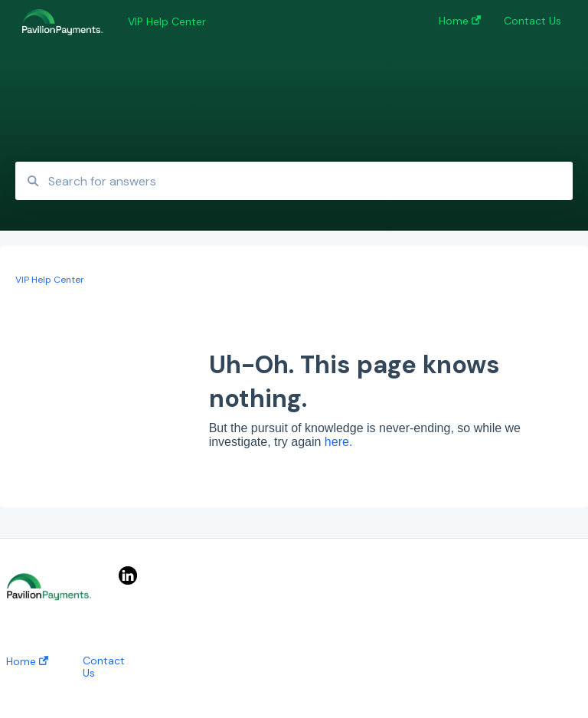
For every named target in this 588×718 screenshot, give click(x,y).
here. (338, 442)
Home (27, 661)
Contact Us (104, 667)
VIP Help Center (167, 21)
